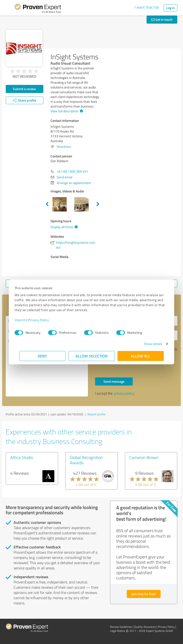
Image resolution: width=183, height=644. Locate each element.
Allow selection (91, 356)
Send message (114, 381)
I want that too (147, 7)
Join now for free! (144, 594)
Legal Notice (117, 631)
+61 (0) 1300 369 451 (72, 171)
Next (98, 204)
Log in (170, 8)
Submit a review (24, 89)
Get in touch (162, 19)
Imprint (25, 320)
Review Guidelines (121, 627)
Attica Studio (22, 457)
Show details (148, 344)
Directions (64, 147)
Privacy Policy (43, 320)
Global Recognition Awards (86, 460)
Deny (43, 356)
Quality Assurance (145, 627)
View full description (66, 111)
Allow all (141, 356)
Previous (47, 204)
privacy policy (124, 393)
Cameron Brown (144, 457)
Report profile (97, 414)
